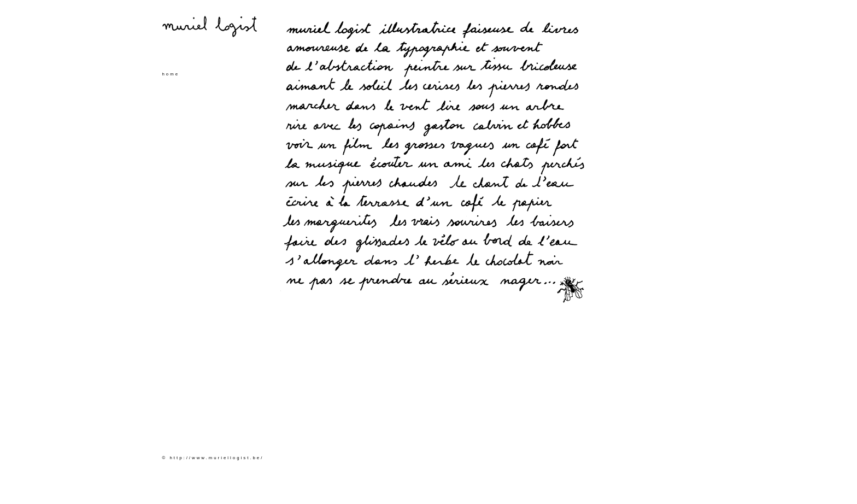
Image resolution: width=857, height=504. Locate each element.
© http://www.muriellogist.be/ (213, 458)
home (171, 74)
